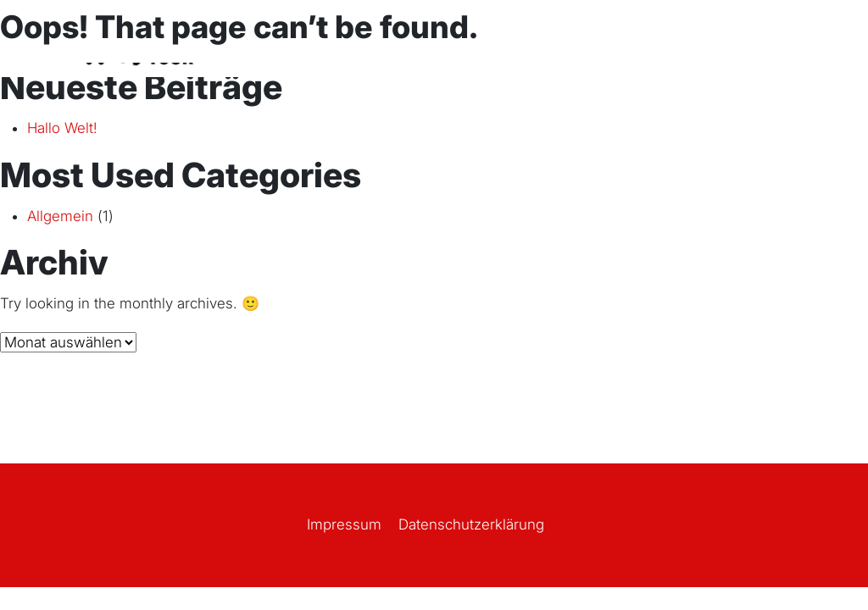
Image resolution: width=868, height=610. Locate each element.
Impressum (344, 524)
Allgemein (60, 216)
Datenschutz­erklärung (471, 524)
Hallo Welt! (62, 128)
